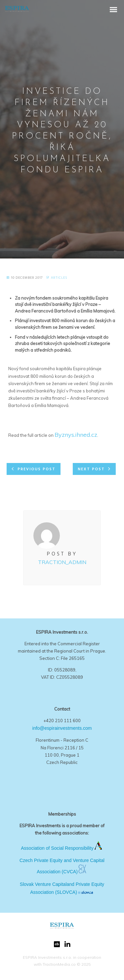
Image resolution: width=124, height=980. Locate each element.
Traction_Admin (62, 562)
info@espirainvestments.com (62, 728)
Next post (91, 469)
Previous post (37, 469)
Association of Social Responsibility (57, 848)
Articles (59, 278)
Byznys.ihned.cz (76, 435)
